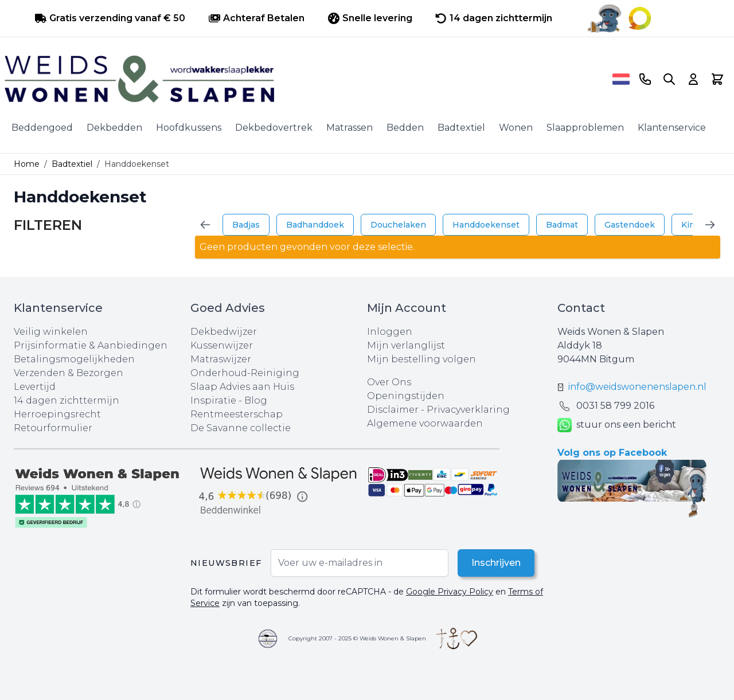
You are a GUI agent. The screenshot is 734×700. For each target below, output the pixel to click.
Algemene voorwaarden (425, 423)
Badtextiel (461, 128)
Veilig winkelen (51, 332)
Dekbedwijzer (224, 332)
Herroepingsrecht (57, 414)
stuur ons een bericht (617, 425)
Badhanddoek (315, 225)
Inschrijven (496, 563)
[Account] (693, 79)
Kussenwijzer (222, 345)
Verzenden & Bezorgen (69, 373)
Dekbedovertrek (274, 128)
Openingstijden (406, 396)
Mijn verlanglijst (406, 345)
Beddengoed (42, 128)
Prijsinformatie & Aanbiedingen (91, 345)
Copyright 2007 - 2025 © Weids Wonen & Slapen (357, 638)
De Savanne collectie (241, 428)
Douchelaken (398, 225)
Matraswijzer (221, 359)
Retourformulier (53, 428)
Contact (581, 308)
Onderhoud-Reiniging (245, 373)
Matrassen (350, 128)
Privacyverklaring (468, 410)
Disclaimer (394, 410)
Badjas (246, 225)
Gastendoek (630, 225)
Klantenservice (672, 128)
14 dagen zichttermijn (67, 400)
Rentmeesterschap (237, 414)
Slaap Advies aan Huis (242, 387)
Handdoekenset (486, 225)
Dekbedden (114, 128)
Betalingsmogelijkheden (74, 359)
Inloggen (390, 332)
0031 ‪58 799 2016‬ (615, 406)
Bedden (405, 128)
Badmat (562, 225)
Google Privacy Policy (450, 592)
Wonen (516, 128)
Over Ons (389, 382)
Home (27, 164)
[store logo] (304, 79)
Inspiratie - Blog (229, 400)
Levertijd (35, 387)
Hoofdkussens (189, 128)
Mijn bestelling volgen (421, 359)
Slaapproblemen (585, 128)
